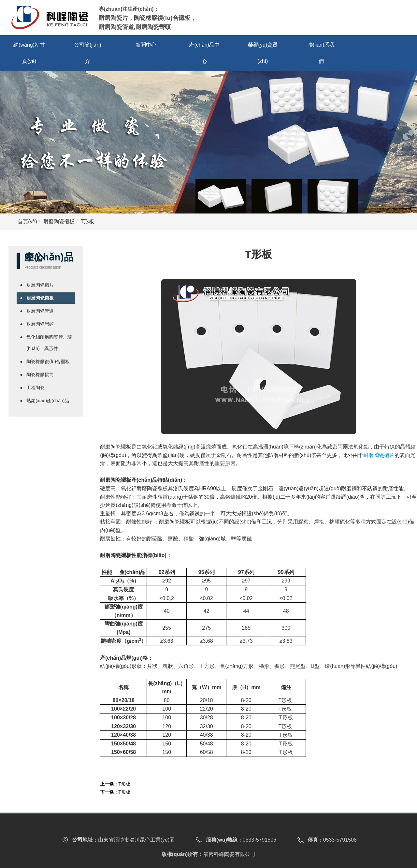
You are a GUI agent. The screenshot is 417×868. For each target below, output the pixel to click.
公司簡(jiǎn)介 (88, 53)
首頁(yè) (27, 221)
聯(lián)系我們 (321, 53)
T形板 (124, 784)
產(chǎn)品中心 (204, 53)
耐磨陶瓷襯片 (379, 455)
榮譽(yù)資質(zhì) (263, 53)
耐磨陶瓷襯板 (59, 221)
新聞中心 (146, 45)
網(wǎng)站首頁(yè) (29, 53)
